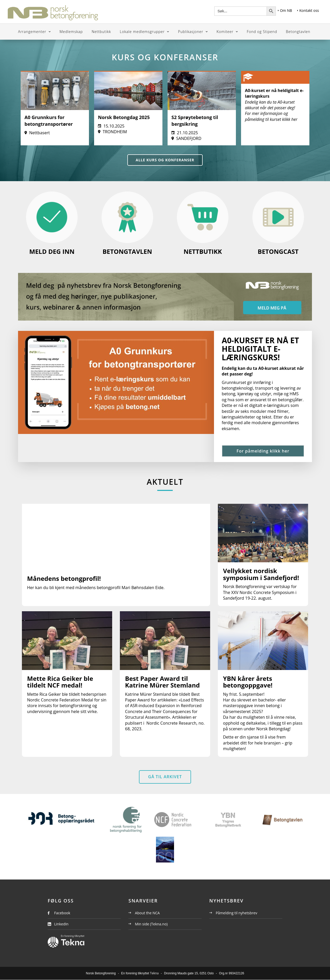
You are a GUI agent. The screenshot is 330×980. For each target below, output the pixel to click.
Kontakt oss (308, 10)
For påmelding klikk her (263, 451)
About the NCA (144, 913)
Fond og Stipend (262, 32)
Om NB (285, 10)
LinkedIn (61, 924)
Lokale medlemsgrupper (143, 32)
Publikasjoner (191, 32)
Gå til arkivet (165, 777)
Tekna (154, 973)
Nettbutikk (101, 32)
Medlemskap (71, 32)
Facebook (62, 913)
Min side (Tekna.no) (148, 924)
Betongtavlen (298, 32)
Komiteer (226, 32)
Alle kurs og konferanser (165, 160)
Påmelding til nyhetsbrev (233, 913)
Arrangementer (33, 32)
